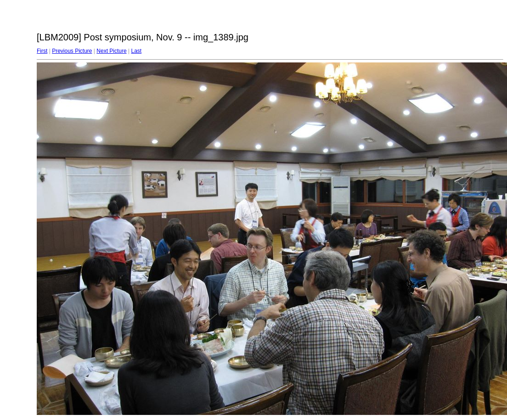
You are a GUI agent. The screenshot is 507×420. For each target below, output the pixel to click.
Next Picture (111, 51)
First (42, 51)
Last (136, 51)
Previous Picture (72, 51)
